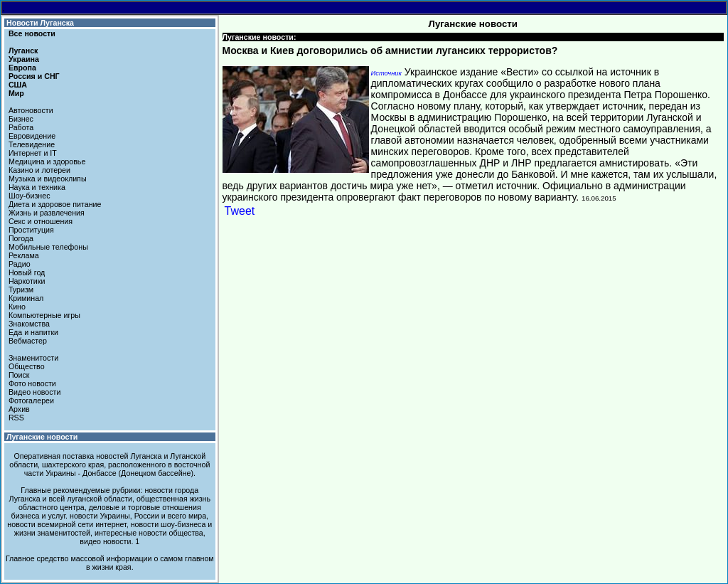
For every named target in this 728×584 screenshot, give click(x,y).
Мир (16, 93)
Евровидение (32, 136)
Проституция (31, 230)
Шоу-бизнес (30, 196)
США (18, 85)
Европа (22, 68)
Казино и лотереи (39, 170)
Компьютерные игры (44, 315)
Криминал (26, 298)
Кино (17, 307)
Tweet (240, 211)
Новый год (27, 272)
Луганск (23, 51)
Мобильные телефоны (48, 247)
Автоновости (31, 110)
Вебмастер (28, 341)
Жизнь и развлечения (47, 213)
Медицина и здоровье (47, 161)
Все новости (32, 33)
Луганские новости (42, 437)
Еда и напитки (33, 332)
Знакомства (29, 324)
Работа (21, 127)
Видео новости (35, 392)
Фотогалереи (31, 400)
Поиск (19, 375)
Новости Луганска (40, 23)
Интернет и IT (33, 153)
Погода (21, 238)
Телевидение (32, 144)
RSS (16, 418)
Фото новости (32, 383)
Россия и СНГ (34, 76)
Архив (19, 409)
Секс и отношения (41, 221)
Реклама (24, 255)
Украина (24, 59)
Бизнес (21, 119)
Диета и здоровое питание (55, 204)
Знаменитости (33, 358)
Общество (27, 366)
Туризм (21, 290)
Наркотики (27, 281)
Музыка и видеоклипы (48, 179)
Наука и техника (37, 187)
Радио (20, 264)
